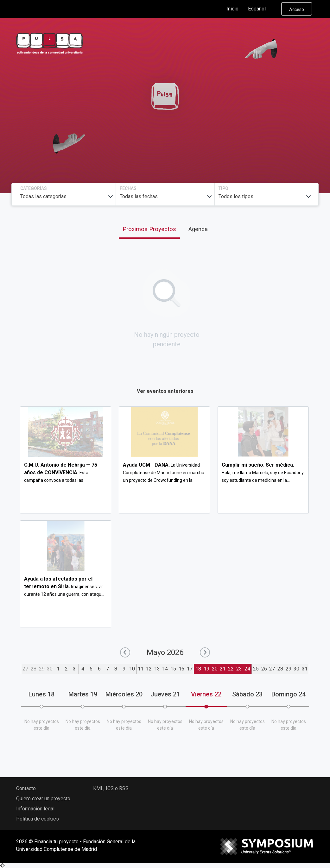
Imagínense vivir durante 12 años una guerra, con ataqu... (64, 587)
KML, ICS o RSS (111, 788)
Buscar (264, 125)
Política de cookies (38, 819)
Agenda (198, 229)
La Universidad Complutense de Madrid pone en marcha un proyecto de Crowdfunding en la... (164, 473)
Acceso (297, 9)
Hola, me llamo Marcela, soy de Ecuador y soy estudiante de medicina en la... (263, 473)
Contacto (26, 788)
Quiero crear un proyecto (43, 799)
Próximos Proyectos (149, 229)
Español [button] (262, 9)
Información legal (35, 809)
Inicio (232, 9)
